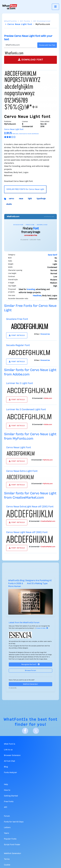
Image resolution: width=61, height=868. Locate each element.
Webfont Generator (31, 684)
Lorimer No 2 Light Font (19, 383)
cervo (11, 199)
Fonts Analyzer (10, 773)
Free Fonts (9, 802)
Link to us (8, 750)
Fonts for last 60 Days (14, 822)
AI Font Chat (10, 761)
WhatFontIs (10, 21)
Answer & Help (42, 628)
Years (6, 833)
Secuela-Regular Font (18, 345)
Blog (6, 767)
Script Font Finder (12, 845)
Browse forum (31, 671)
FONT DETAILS (17, 335)
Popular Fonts (10, 839)
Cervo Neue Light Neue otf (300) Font (27, 532)
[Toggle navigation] (55, 7)
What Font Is (10, 744)
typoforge (41, 199)
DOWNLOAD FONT (31, 60)
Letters (7, 828)
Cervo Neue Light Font (19, 447)
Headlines (37, 296)
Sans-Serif (52, 255)
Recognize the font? (31, 664)
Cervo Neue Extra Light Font (22, 471)
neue (21, 199)
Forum (7, 816)
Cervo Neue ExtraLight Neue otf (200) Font (30, 507)
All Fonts (25, 21)
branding (31, 289)
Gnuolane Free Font (17, 319)
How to (7, 790)
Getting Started (11, 796)
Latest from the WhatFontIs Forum (24, 623)
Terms (7, 859)
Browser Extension (12, 755)
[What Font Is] (10, 7)
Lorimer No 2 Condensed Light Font (26, 409)
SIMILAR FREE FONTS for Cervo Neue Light (25, 189)
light (30, 199)
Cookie (7, 865)
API (6, 807)
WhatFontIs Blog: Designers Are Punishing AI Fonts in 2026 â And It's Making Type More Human (30, 583)
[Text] (20, 45)
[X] (36, 731)
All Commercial (42, 21)
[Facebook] (25, 731)
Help (6, 784)
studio (9, 204)
